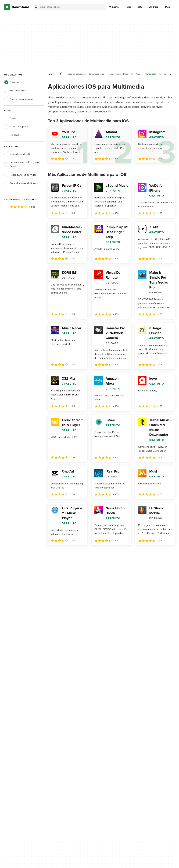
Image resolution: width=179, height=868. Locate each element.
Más (169, 7)
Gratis (10, 118)
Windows (114, 7)
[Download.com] (17, 7)
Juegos (139, 74)
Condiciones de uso (105, 723)
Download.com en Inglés (62, 735)
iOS (140, 7)
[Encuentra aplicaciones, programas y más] (70, 7)
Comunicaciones (96, 74)
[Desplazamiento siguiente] (171, 74)
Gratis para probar (17, 127)
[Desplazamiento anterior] (61, 74)
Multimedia (151, 74)
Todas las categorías (76, 74)
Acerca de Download (60, 717)
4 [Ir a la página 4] (79, 553)
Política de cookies (104, 729)
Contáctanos (56, 729)
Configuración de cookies (108, 745)
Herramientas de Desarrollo (120, 74)
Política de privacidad (105, 717)
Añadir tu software (59, 723)
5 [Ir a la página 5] (88, 553)
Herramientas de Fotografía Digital (22, 164)
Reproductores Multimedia (21, 183)
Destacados (13, 82)
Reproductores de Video (20, 175)
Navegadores (165, 74)
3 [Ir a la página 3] (70, 553)
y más (20, 207)
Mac (129, 7)
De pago (12, 135)
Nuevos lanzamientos (19, 99)
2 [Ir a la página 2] (60, 553)
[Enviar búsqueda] (36, 7)
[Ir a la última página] (167, 553)
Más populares (15, 91)
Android (154, 7)
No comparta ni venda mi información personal (107, 737)
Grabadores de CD (17, 154)
